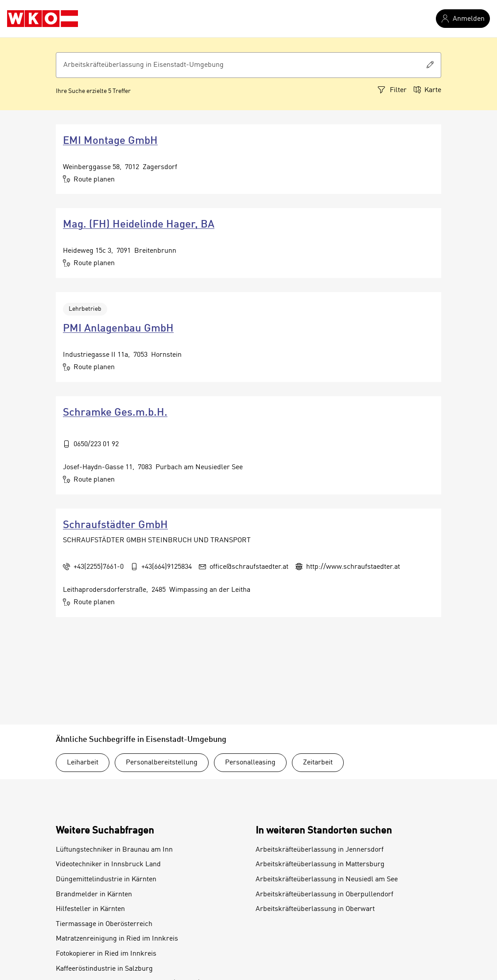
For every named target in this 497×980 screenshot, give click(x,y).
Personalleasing (250, 763)
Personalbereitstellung (162, 763)
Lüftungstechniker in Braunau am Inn (114, 850)
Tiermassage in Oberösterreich (104, 924)
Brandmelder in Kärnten (94, 895)
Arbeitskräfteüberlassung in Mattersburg (320, 864)
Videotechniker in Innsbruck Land (108, 864)
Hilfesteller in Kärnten (90, 909)
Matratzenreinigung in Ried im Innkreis (117, 939)
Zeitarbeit (318, 763)
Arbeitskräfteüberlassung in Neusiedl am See (327, 880)
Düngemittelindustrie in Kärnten (106, 880)
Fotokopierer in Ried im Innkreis (106, 954)
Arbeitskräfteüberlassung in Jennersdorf (320, 850)
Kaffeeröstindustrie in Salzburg (104, 969)
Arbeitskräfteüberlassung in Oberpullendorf (324, 895)
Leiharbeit (83, 763)
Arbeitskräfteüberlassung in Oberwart (315, 909)
